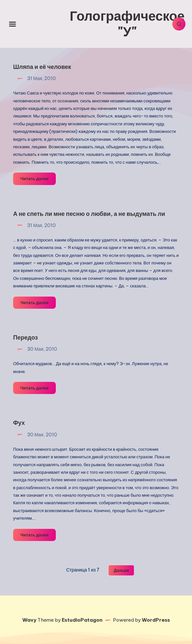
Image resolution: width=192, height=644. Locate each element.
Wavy (29, 620)
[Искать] (179, 24)
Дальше (121, 570)
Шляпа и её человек (42, 67)
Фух (19, 423)
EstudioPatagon (82, 620)
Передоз (25, 337)
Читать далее (38, 180)
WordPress (156, 620)
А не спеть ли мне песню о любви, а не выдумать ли (89, 214)
